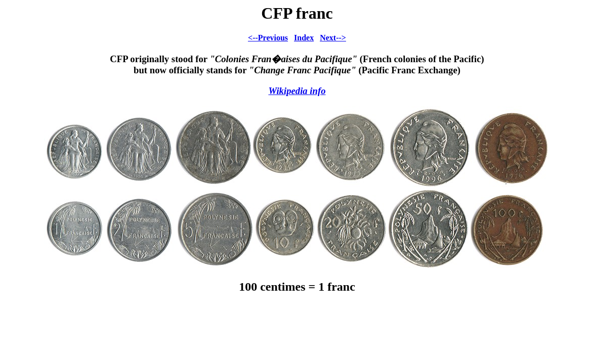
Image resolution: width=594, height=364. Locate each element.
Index (304, 38)
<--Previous (268, 38)
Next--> (333, 38)
